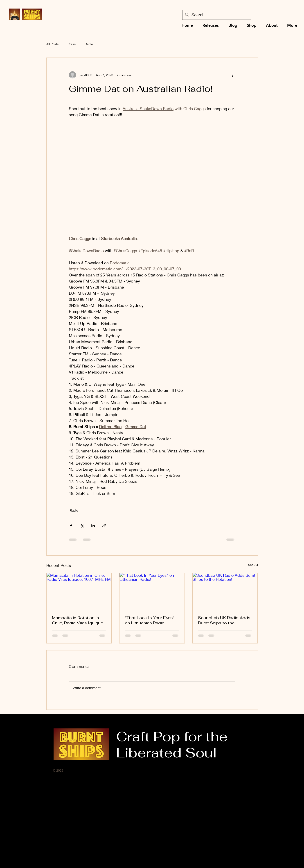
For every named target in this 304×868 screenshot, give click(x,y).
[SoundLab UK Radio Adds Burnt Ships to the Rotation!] (225, 591)
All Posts (52, 44)
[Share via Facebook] (71, 526)
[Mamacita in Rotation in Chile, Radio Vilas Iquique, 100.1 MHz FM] (79, 591)
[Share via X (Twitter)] (82, 526)
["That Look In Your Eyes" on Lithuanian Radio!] (152, 591)
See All (253, 565)
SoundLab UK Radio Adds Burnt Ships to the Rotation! (224, 620)
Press (72, 44)
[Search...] (216, 15)
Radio (89, 44)
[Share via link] (104, 526)
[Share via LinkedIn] (93, 526)
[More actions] (233, 75)
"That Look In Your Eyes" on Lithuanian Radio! (150, 620)
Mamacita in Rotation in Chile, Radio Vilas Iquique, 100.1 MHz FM (78, 620)
